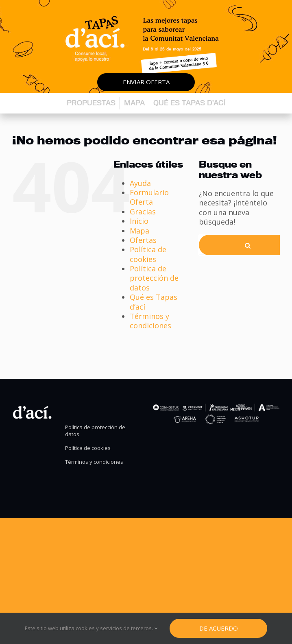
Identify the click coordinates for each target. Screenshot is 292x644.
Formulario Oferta (149, 197)
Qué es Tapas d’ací (190, 103)
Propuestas (91, 103)
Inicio (139, 221)
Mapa (134, 103)
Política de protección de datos (154, 278)
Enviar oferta (146, 82)
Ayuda (140, 183)
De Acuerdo (219, 628)
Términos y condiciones (150, 321)
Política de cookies (148, 254)
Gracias (143, 212)
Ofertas (143, 240)
